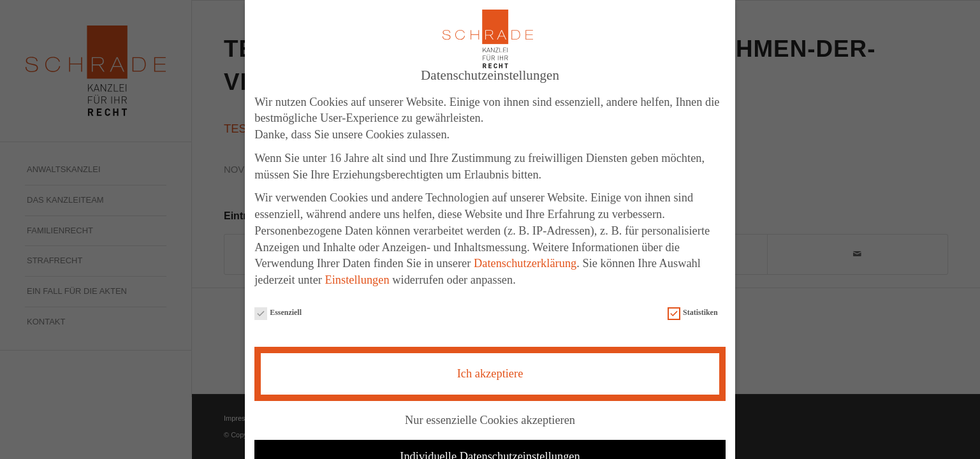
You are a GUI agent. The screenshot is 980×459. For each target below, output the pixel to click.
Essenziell (278, 305)
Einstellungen (357, 272)
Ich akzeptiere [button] (490, 366)
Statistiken (692, 305)
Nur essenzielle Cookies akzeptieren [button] (490, 412)
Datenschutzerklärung (525, 256)
